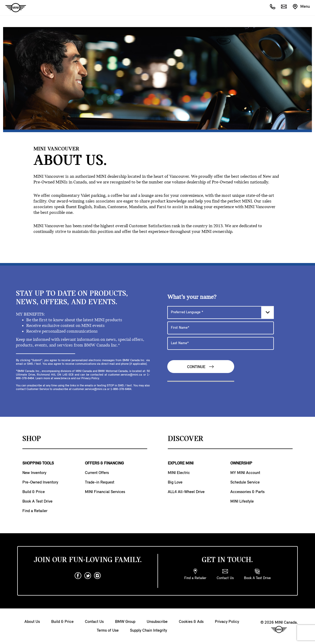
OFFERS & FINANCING (104, 463)
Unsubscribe (157, 622)
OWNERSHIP (241, 463)
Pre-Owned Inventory (40, 482)
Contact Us (94, 622)
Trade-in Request (100, 482)
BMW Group (125, 622)
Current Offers (97, 473)
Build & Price (34, 492)
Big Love (175, 482)
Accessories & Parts (247, 492)
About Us (32, 622)
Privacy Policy (227, 622)
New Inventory (34, 473)
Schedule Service (245, 482)
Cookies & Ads (191, 622)
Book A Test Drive (37, 502)
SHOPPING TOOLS (38, 463)
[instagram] (98, 576)
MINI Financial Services (105, 492)
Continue (201, 367)
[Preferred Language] (221, 312)
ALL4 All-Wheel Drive (186, 492)
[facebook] (78, 576)
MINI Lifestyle (242, 502)
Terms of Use (108, 631)
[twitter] (88, 576)
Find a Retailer (35, 511)
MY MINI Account (245, 473)
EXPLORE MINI (181, 463)
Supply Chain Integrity (148, 631)
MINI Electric (179, 473)
